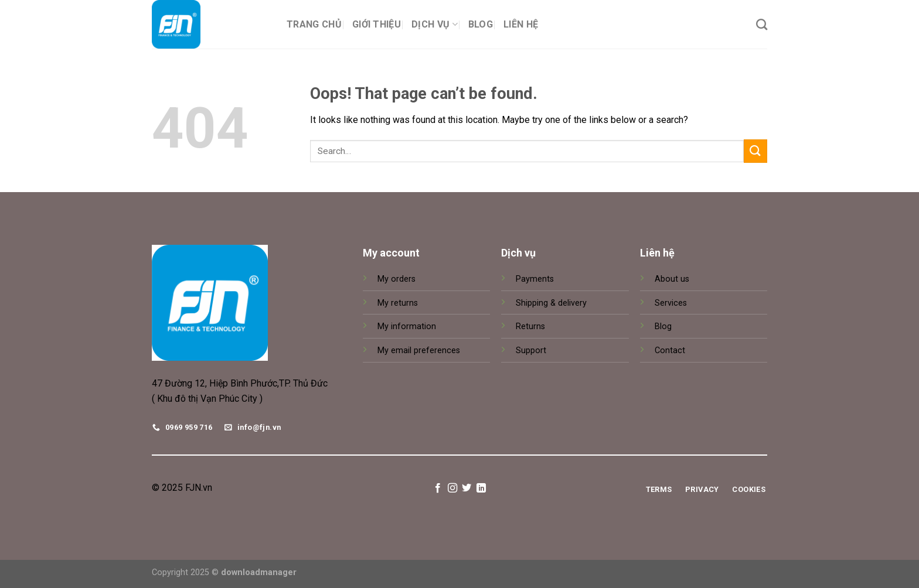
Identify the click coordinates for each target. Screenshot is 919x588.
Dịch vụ (435, 24)
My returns (398, 303)
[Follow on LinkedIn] (481, 488)
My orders (396, 279)
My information (407, 327)
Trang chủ (314, 24)
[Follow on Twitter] (467, 488)
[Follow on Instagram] (452, 488)
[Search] (762, 24)
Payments (535, 279)
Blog (481, 24)
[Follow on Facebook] (438, 488)
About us (672, 279)
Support (531, 351)
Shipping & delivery (551, 303)
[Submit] (755, 151)
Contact (670, 351)
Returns (530, 327)
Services (671, 303)
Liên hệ (521, 24)
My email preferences (419, 351)
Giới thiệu (377, 24)
